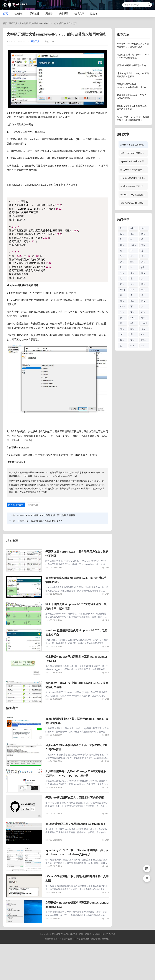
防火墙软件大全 (16, 505)
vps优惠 (145, 318)
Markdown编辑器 (145, 340)
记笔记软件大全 (123, 251)
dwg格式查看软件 (145, 334)
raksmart (134, 318)
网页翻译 (134, 251)
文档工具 (145, 306)
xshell (144, 323)
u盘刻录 (134, 323)
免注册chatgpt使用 (123, 278)
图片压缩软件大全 (123, 301)
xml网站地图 (99, 971)
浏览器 (49, 14)
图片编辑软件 (145, 284)
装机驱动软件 (123, 295)
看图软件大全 (134, 295)
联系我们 (111, 971)
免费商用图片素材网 (145, 256)
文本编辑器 (123, 239)
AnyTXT (145, 346)
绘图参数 (123, 318)
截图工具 (145, 245)
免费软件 (123, 228)
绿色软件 (134, 262)
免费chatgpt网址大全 (123, 267)
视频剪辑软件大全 (134, 234)
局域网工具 (145, 262)
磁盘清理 (123, 234)
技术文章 (79, 14)
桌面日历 (134, 273)
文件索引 (134, 340)
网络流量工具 (123, 329)
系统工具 (13, 23)
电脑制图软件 (134, 301)
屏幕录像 (145, 228)
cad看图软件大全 (123, 334)
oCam (122, 306)
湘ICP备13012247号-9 (80, 971)
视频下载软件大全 (123, 256)
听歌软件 (123, 262)
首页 (5, 14)
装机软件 (123, 323)
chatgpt (134, 245)
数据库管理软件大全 (123, 346)
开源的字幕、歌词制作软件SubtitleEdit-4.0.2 (40, 521)
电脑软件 (19, 14)
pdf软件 (134, 228)
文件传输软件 (145, 278)
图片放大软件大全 (134, 334)
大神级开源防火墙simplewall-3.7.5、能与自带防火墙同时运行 (48, 23)
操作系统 (64, 14)
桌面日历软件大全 (145, 295)
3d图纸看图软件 (123, 340)
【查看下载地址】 (16, 462)
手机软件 (35, 14)
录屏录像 (134, 329)
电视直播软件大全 (134, 278)
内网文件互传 (145, 301)
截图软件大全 (134, 239)
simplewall (33, 505)
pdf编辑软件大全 (145, 267)
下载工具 (134, 306)
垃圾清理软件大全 (134, 256)
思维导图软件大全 (145, 251)
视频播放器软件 (145, 239)
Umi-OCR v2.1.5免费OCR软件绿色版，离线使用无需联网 (46, 515)
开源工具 (123, 273)
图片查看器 (145, 273)
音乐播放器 (134, 284)
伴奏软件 (145, 290)
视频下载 (145, 329)
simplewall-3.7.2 (64, 166)
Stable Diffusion (134, 290)
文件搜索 (134, 312)
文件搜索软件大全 (123, 284)
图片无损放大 (123, 245)
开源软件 (123, 312)
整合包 (94, 14)
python (145, 312)
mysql (122, 290)
